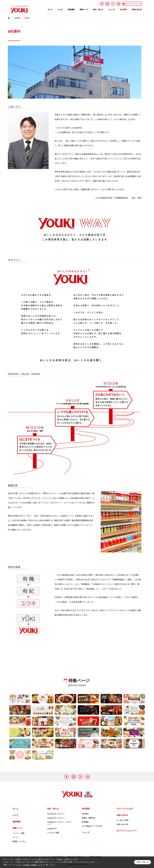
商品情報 (71, 10)
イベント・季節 (19, 833)
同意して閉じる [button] (142, 862)
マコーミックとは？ (125, 809)
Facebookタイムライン (56, 814)
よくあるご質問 (122, 820)
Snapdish (52, 829)
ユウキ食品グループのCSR (92, 826)
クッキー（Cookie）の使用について (29, 865)
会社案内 (85, 814)
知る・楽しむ (98, 10)
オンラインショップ (126, 831)
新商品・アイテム (19, 842)
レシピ (60, 10)
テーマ (15, 837)
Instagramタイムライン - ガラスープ (59, 823)
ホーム (50, 10)
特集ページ (84, 10)
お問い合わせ (137, 10)
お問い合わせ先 (122, 824)
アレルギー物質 (53, 833)
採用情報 (85, 822)
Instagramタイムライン (56, 818)
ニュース (112, 10)
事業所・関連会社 (89, 818)
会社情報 (123, 10)
